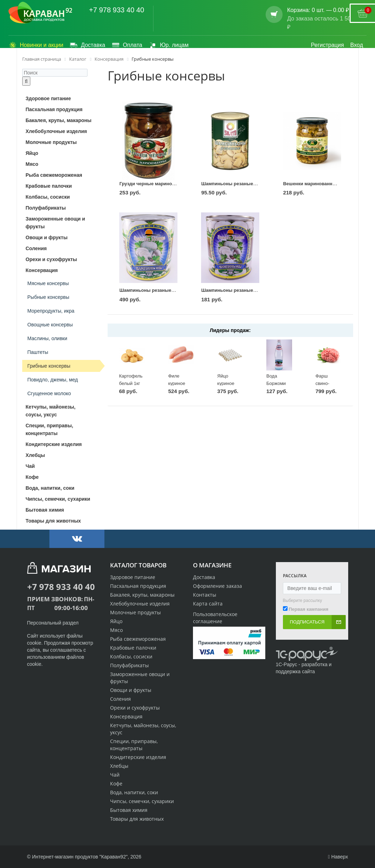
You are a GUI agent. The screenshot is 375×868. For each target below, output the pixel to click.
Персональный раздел (53, 623)
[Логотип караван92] (40, 13)
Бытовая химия (129, 810)
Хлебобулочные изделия (140, 604)
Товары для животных (137, 819)
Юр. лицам (168, 45)
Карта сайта (208, 604)
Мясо (116, 630)
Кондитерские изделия (138, 757)
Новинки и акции (36, 45)
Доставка (87, 45)
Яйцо (116, 621)
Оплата (127, 45)
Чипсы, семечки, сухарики (142, 801)
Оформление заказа (217, 586)
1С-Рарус (287, 664)
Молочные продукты (135, 612)
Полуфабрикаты (129, 665)
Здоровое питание (133, 577)
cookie (34, 643)
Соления (120, 699)
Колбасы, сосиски (131, 656)
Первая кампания (309, 609)
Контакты (205, 595)
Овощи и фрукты (131, 690)
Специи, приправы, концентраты (134, 745)
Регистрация (327, 45)
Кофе (116, 783)
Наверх (338, 857)
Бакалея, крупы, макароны (142, 595)
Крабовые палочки (133, 648)
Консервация (126, 716)
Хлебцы (119, 766)
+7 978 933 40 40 (116, 10)
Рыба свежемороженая (138, 639)
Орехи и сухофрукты (135, 708)
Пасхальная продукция (138, 586)
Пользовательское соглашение (215, 618)
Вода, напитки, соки (134, 792)
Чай (115, 775)
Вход (357, 45)
